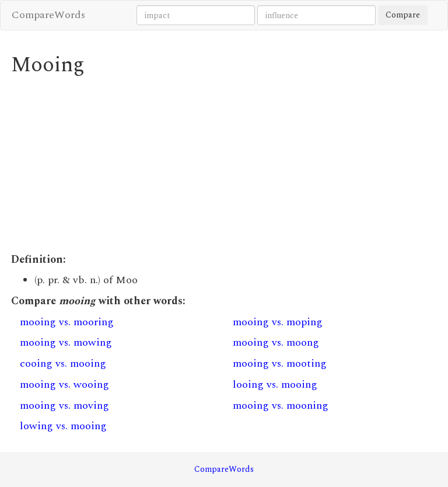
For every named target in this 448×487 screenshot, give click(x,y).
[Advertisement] (224, 165)
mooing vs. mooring (67, 322)
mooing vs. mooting (280, 363)
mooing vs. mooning (281, 406)
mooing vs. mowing (66, 342)
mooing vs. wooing (64, 385)
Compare (403, 15)
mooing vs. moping (278, 322)
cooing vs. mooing (63, 363)
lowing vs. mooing (63, 426)
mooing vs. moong (276, 342)
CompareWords (48, 15)
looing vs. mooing (275, 385)
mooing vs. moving (64, 406)
